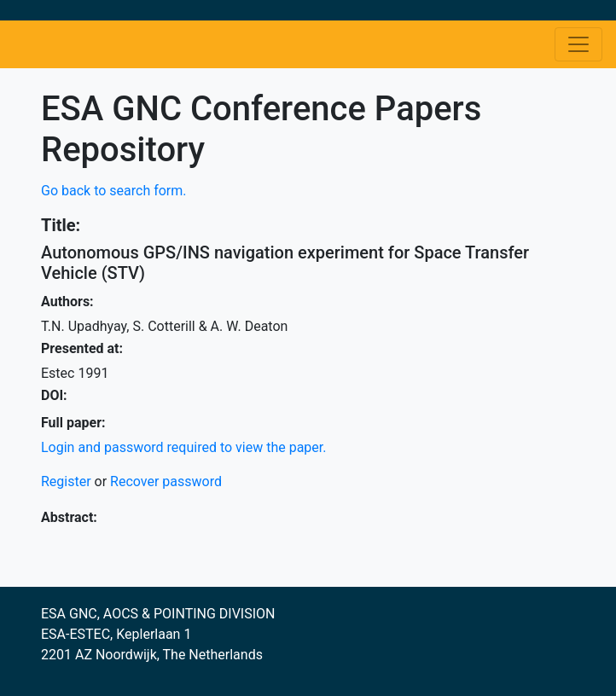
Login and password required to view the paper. (184, 447)
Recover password (166, 481)
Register (66, 481)
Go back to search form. (114, 191)
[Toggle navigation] (578, 44)
